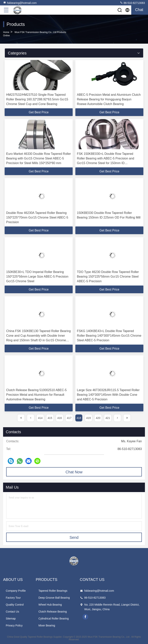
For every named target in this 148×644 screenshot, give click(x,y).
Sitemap (11, 619)
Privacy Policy (14, 625)
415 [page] (50, 418)
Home (6, 32)
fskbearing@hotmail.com (20, 3)
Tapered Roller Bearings (53, 591)
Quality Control (15, 605)
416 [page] (59, 418)
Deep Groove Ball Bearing (54, 598)
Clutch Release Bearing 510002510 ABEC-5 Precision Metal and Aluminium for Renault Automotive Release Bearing (36, 395)
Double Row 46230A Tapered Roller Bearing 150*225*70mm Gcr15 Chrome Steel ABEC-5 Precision (37, 217)
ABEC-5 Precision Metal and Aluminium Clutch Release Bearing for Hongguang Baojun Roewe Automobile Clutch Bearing (109, 99)
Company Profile (16, 591)
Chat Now (74, 472)
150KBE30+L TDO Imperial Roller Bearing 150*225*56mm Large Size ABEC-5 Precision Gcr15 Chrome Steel (37, 277)
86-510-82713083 (132, 3)
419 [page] (88, 418)
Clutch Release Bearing (53, 612)
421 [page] (108, 418)
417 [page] (69, 418)
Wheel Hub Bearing (50, 605)
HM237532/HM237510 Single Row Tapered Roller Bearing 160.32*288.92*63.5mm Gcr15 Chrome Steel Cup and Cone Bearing (37, 99)
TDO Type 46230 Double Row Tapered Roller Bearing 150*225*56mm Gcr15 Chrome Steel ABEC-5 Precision (108, 277)
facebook (85, 617)
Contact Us (12, 612)
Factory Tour (13, 598)
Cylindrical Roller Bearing (53, 619)
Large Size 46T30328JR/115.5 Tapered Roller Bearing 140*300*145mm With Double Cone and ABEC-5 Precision (108, 395)
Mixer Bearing (47, 625)
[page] (21, 418)
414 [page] (40, 418)
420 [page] (98, 418)
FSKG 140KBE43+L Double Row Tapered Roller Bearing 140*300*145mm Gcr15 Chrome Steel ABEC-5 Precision (109, 336)
